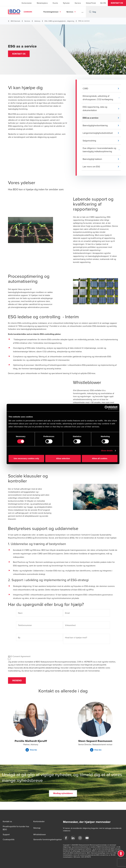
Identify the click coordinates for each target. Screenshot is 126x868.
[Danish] (101, 3)
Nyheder (66, 3)
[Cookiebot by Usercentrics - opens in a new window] (107, 408)
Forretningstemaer (51, 12)
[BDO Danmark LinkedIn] (73, 838)
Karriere (78, 3)
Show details (107, 451)
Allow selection (63, 458)
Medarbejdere (42, 3)
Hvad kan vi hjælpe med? (76, 641)
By (19, 641)
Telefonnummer (25, 629)
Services (70, 12)
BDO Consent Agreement (19, 660)
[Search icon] (90, 12)
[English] (105, 3)
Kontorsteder (27, 3)
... (82, 12)
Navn (20, 617)
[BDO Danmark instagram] (80, 838)
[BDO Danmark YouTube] (87, 838)
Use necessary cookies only (26, 458)
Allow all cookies (100, 458)
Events (55, 3)
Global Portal (91, 3)
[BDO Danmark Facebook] (66, 838)
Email (67, 617)
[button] (117, 3)
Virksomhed (70, 629)
